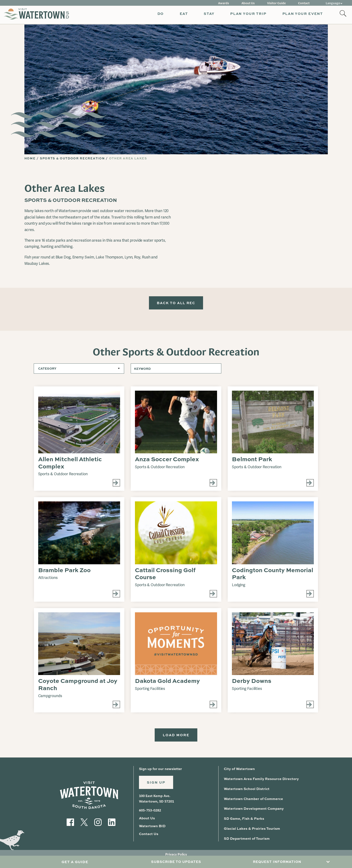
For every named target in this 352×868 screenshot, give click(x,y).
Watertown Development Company (253, 811)
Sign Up (157, 785)
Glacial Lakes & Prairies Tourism (251, 830)
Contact (305, 3)
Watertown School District (246, 791)
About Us (252, 3)
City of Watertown (239, 771)
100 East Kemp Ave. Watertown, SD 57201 (156, 802)
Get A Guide (75, 862)
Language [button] (333, 3)
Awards (228, 3)
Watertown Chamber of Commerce (252, 801)
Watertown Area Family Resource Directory (260, 781)
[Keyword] (176, 370)
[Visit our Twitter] (84, 824)
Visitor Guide (279, 3)
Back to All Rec (176, 304)
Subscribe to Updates (176, 862)
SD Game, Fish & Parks (244, 820)
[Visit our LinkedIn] (112, 824)
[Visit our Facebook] (70, 824)
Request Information (277, 862)
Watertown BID (152, 829)
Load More (176, 737)
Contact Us (148, 836)
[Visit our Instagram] (98, 824)
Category (47, 370)
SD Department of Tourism (246, 840)
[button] (159, 15)
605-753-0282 (150, 813)
